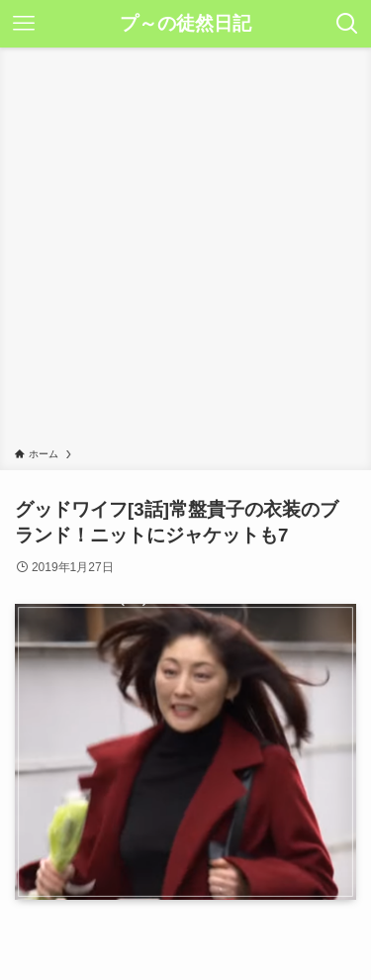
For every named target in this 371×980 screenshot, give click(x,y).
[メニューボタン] (24, 24)
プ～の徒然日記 (185, 24)
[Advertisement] (185, 251)
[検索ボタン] (347, 24)
